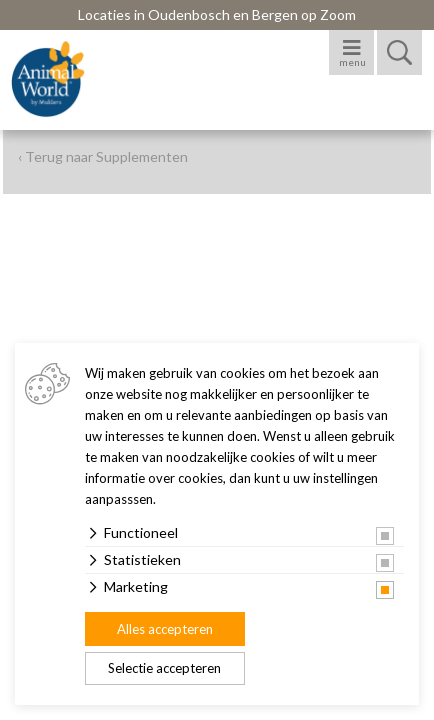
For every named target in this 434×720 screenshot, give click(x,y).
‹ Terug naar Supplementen (103, 156)
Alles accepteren (165, 629)
